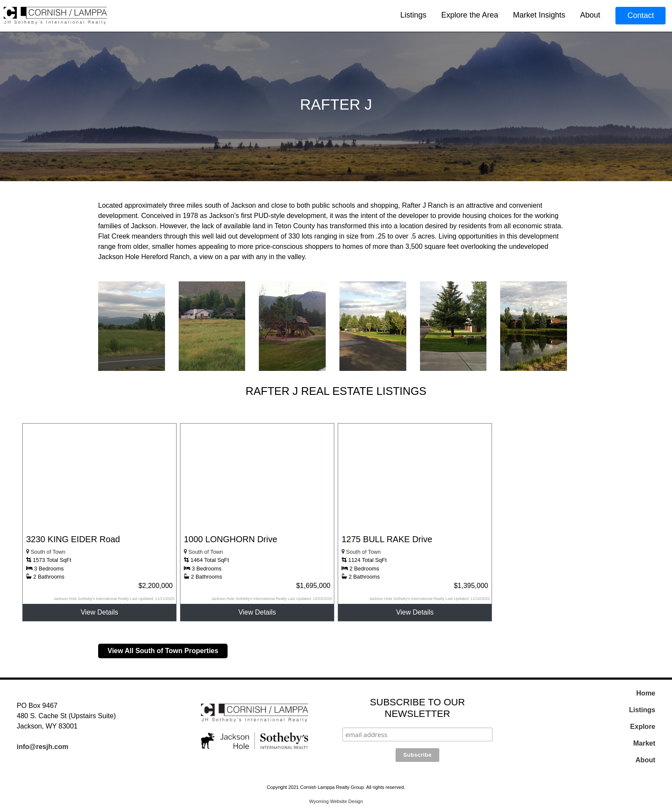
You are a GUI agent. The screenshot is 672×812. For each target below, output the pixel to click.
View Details (99, 612)
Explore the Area (469, 15)
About (590, 15)
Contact (641, 15)
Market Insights (539, 15)
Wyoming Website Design (336, 801)
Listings (413, 15)
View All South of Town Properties (163, 651)
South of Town (46, 552)
